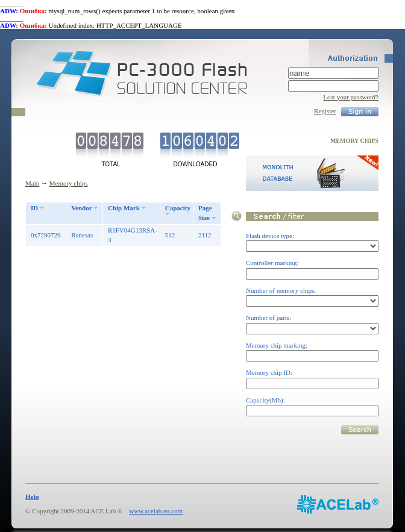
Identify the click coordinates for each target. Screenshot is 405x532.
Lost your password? (351, 97)
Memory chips (69, 183)
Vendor (81, 208)
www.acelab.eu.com (156, 511)
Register (325, 111)
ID (34, 208)
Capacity (178, 208)
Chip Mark (124, 208)
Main (32, 183)
